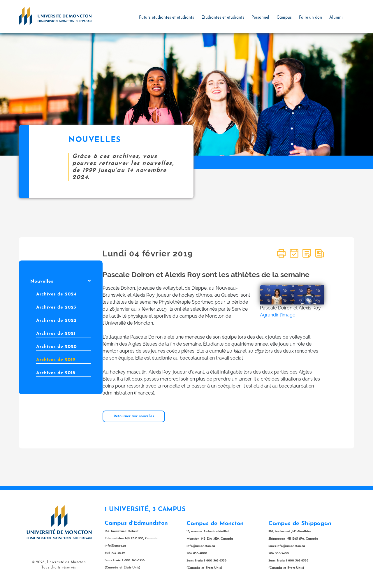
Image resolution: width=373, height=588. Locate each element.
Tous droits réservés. (59, 568)
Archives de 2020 (56, 347)
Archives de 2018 (56, 373)
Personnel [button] (260, 18)
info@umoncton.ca (201, 546)
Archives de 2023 (56, 307)
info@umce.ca (115, 546)
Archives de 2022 (56, 321)
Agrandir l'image (278, 315)
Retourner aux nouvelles (134, 416)
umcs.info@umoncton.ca (287, 546)
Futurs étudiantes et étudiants (167, 18)
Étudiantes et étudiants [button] (223, 18)
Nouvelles (61, 281)
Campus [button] (284, 18)
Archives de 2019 (56, 360)
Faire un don (310, 18)
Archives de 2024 (56, 294)
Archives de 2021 (56, 334)
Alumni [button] (336, 18)
